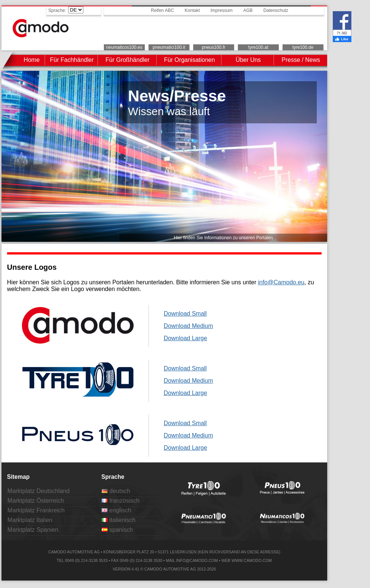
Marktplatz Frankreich (36, 510)
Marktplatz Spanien (33, 530)
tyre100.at (258, 47)
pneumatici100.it (169, 47)
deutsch (116, 491)
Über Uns (248, 60)
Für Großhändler (128, 60)
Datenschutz (276, 10)
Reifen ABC (162, 10)
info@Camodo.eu (281, 282)
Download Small (185, 314)
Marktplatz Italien (30, 520)
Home (32, 60)
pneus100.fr (213, 47)
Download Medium (189, 326)
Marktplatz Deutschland (39, 491)
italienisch (119, 520)
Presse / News (301, 60)
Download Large (186, 338)
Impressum (221, 10)
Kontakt (192, 10)
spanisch (117, 530)
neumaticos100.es (124, 47)
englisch (116, 510)
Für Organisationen (189, 60)
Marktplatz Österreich (36, 501)
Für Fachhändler (72, 60)
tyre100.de (303, 47)
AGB (248, 10)
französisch (120, 501)
